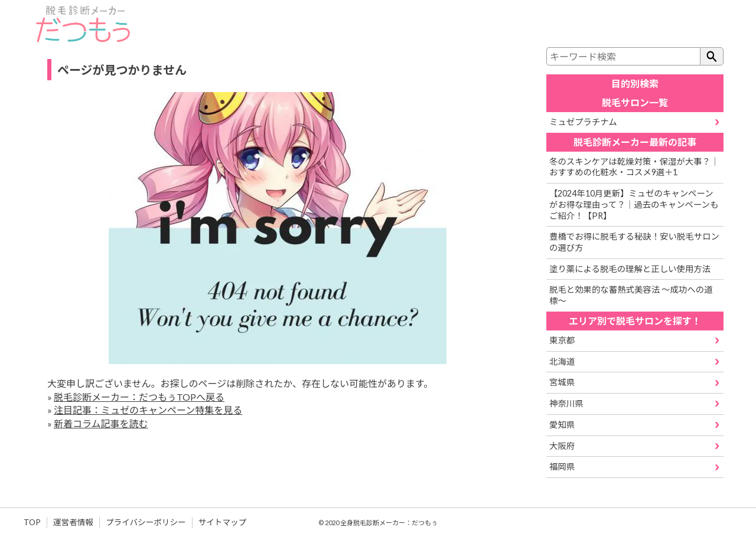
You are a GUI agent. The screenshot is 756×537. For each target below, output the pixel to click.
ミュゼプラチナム (583, 122)
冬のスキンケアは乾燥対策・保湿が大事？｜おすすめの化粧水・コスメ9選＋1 (634, 167)
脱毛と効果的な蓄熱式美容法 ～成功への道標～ (631, 295)
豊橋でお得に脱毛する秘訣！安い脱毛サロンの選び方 (634, 242)
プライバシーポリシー (146, 522)
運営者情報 (73, 522)
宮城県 (562, 382)
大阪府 (562, 446)
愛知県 (562, 425)
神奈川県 (566, 403)
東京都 (562, 340)
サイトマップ (223, 522)
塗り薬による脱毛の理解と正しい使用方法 (630, 269)
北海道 (562, 361)
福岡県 (562, 466)
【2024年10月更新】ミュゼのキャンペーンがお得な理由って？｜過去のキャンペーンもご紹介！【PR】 (634, 204)
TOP (32, 522)
